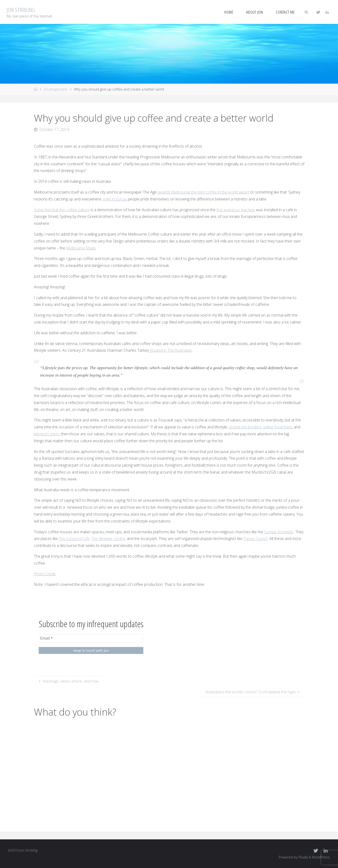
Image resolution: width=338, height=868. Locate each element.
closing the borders (245, 427)
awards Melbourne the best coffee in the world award (204, 192)
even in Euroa (115, 199)
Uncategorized (55, 89)
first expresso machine (236, 210)
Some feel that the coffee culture (62, 210)
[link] (306, 12)
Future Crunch (256, 539)
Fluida (303, 857)
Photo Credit (45, 574)
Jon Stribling (21, 10)
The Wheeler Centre (108, 539)
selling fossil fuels (278, 427)
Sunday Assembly (279, 532)
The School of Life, (74, 539)
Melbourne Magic (81, 248)
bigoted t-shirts (47, 434)
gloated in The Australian (171, 350)
